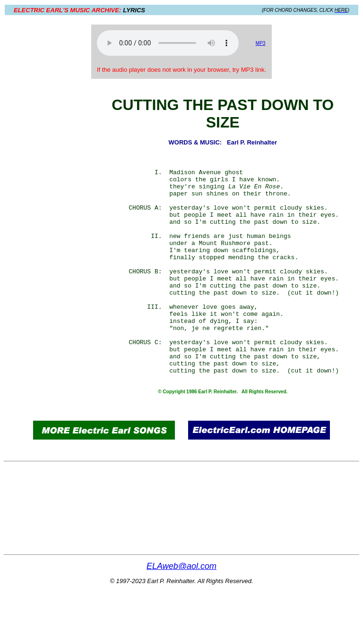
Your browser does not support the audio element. (168, 43)
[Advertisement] (62, 246)
